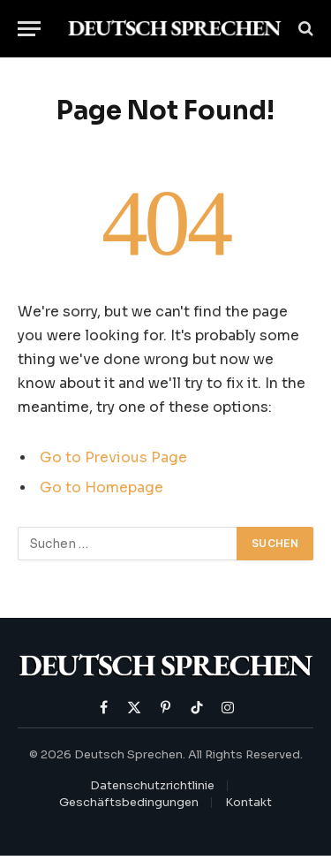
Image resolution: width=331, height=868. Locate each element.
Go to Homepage (102, 488)
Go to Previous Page (113, 458)
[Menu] (29, 29)
